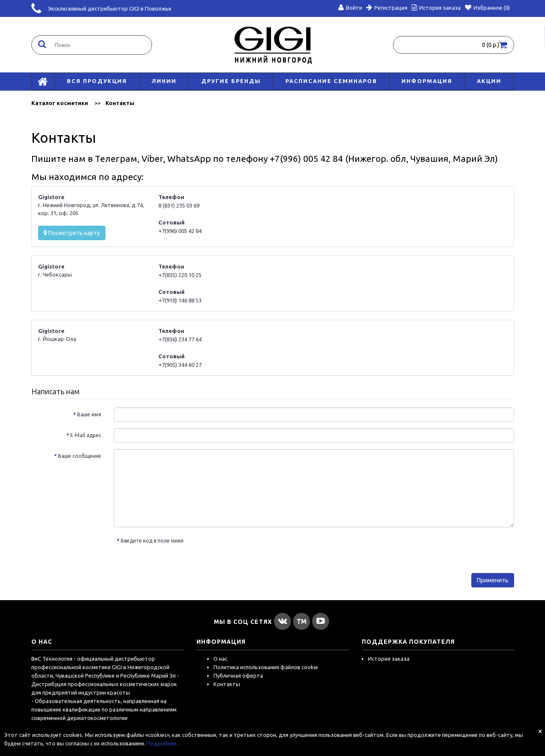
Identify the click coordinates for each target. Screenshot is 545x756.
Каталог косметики (60, 103)
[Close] (540, 731)
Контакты (120, 103)
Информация (427, 81)
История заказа (389, 659)
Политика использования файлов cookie (266, 667)
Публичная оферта (238, 676)
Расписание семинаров (331, 81)
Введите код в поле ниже (152, 541)
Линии (164, 81)
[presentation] (261, 551)
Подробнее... (163, 743)
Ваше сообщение (80, 456)
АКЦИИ (489, 81)
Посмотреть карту (72, 233)
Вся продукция (97, 81)
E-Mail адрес (86, 435)
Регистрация (387, 8)
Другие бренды (231, 81)
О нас (220, 659)
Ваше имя (89, 414)
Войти (350, 8)
